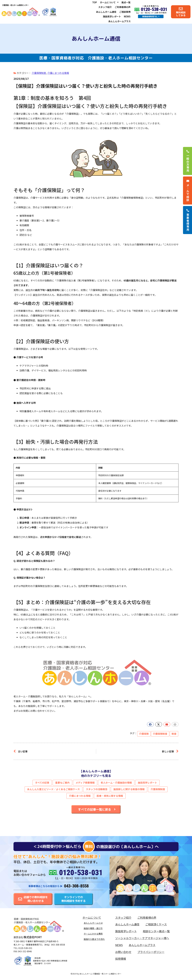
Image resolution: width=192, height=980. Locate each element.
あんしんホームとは (93, 923)
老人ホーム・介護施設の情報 (116, 783)
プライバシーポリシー (151, 952)
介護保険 (144, 734)
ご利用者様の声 (123, 7)
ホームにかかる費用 (93, 934)
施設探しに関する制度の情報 (129, 789)
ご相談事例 (125, 12)
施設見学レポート (112, 16)
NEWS (127, 16)
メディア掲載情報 (85, 783)
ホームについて (109, 2)
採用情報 (121, 959)
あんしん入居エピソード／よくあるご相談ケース (53, 789)
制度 (174, 734)
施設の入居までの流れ (94, 939)
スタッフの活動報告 (97, 789)
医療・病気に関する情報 (110, 796)
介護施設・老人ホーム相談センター (15, 5)
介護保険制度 (39, 73)
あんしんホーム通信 (106, 12)
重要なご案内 (62, 783)
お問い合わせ (123, 952)
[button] (150, 724)
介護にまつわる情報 (58, 73)
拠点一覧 (126, 2)
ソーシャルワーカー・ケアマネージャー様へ (142, 938)
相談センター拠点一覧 (156, 931)
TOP (95, 2)
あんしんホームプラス (119, 21)
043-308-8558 (76, 886)
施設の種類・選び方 (93, 928)
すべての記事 (42, 783)
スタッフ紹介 (105, 7)
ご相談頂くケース (156, 924)
